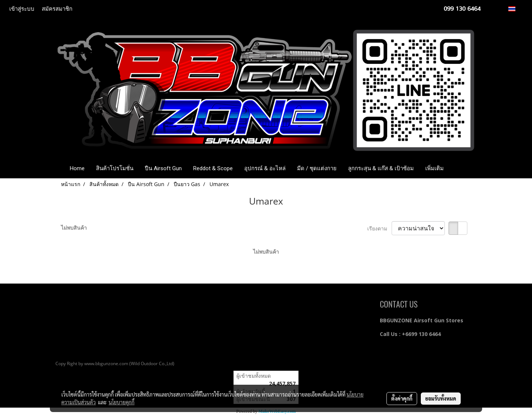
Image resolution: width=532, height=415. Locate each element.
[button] (460, 168)
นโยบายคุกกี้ (122, 402)
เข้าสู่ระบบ (22, 9)
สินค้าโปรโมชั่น (115, 168)
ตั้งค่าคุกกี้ (402, 398)
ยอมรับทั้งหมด (441, 398)
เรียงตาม (379, 228)
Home (77, 168)
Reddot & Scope (213, 168)
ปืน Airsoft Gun (163, 168)
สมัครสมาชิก (57, 9)
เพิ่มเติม (434, 168)
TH (516, 9)
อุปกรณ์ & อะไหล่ (265, 168)
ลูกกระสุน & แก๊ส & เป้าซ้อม (381, 168)
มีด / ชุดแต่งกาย (317, 168)
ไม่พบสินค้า (74, 228)
